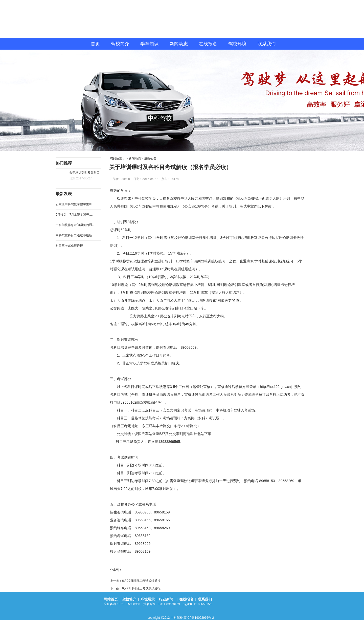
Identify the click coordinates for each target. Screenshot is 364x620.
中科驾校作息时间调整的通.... (75, 225)
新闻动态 (179, 44)
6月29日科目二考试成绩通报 (141, 581)
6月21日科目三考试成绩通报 (141, 588)
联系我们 (267, 44)
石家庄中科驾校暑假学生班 (74, 204)
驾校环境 (237, 44)
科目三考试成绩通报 (69, 246)
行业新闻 (167, 599)
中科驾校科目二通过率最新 (74, 235)
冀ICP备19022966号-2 (199, 618)
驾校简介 (120, 44)
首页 (95, 44)
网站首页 (111, 599)
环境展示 (148, 599)
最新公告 (150, 158)
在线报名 (208, 44)
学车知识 (149, 44)
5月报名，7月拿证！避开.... (74, 215)
